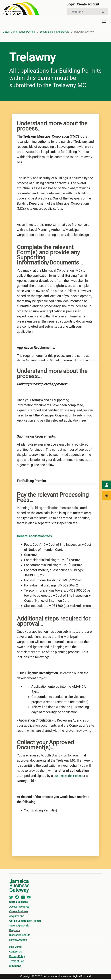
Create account (90, 5)
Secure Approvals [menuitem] (19, 927)
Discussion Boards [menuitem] (20, 936)
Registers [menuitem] (15, 932)
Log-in (72, 5)
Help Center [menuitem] (16, 948)
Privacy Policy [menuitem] (17, 958)
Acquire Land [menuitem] (17, 917)
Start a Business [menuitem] (18, 903)
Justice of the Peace (68, 777)
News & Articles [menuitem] (18, 941)
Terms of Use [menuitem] (17, 962)
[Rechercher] (83, 12)
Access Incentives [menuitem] (19, 908)
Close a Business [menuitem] (19, 913)
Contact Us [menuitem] (16, 953)
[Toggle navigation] (104, 23)
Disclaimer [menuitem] (15, 967)
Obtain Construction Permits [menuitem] (25, 922)
